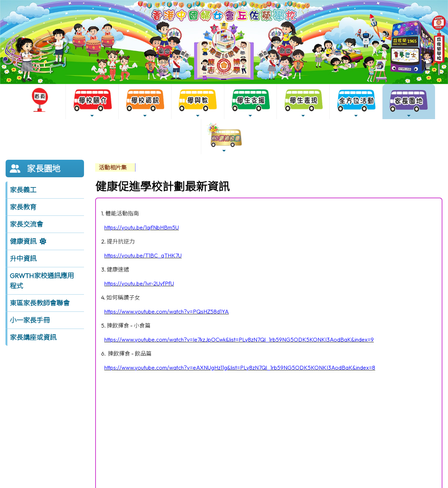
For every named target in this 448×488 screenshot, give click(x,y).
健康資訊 (23, 241)
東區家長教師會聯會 (40, 303)
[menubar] (115, 167)
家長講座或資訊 (33, 337)
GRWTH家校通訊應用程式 (42, 281)
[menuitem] (115, 167)
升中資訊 (23, 259)
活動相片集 (113, 167)
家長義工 (23, 190)
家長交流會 (26, 224)
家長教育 (23, 207)
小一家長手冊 (30, 320)
